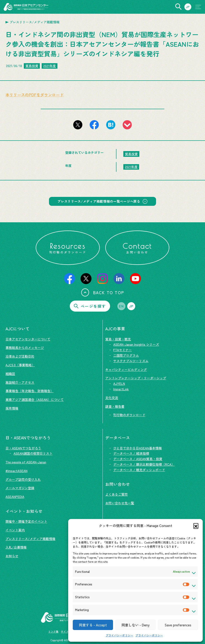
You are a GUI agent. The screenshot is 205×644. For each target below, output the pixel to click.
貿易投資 (32, 66)
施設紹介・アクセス (20, 382)
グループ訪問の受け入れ (23, 479)
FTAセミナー (123, 350)
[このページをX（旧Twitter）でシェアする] (78, 125)
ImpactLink (121, 389)
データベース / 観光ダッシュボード (139, 470)
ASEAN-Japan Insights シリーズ (136, 344)
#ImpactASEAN (16, 471)
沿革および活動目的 (20, 356)
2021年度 (50, 66)
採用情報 (12, 408)
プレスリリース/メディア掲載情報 (30, 539)
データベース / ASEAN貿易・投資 (138, 459)
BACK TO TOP (103, 292)
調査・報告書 (115, 406)
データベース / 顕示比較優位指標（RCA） (144, 464)
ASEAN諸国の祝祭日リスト (33, 453)
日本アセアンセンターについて (28, 339)
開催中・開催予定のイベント (26, 521)
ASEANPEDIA (15, 497)
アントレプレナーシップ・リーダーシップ (136, 378)
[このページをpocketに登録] (127, 125)
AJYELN (119, 383)
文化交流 (112, 398)
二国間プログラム (126, 355)
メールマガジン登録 (20, 488)
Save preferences (178, 625)
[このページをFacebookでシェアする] (94, 125)
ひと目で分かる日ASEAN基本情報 (138, 448)
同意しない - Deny (135, 625)
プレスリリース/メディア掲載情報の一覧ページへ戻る (99, 201)
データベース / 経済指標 (131, 453)
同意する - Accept (93, 625)
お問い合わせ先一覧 (120, 503)
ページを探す (90, 306)
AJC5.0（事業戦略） (20, 365)
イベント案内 (15, 530)
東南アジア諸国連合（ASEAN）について (35, 399)
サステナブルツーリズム (131, 361)
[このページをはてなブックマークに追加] (111, 125)
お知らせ (12, 556)
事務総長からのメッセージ (25, 348)
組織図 (10, 374)
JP (131, 306)
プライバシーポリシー (119, 635)
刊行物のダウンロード (129, 415)
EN (121, 306)
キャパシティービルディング (126, 370)
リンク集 (53, 631)
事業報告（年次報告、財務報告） (30, 391)
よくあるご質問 (116, 494)
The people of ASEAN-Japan (26, 462)
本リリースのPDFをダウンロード (35, 95)
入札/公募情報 (16, 547)
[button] (196, 526)
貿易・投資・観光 (118, 339)
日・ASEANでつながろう (23, 448)
